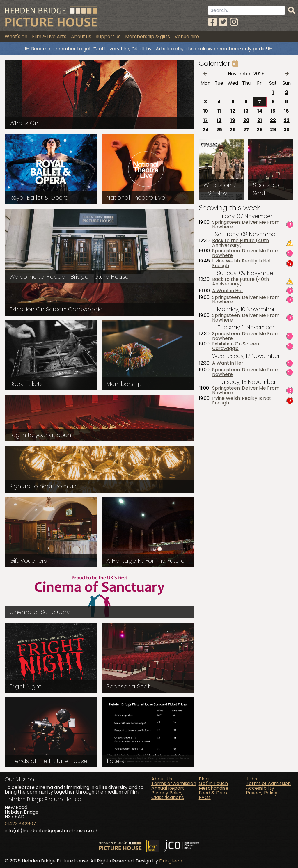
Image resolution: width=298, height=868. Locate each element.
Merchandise (214, 788)
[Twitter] (223, 22)
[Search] (292, 10)
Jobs (251, 779)
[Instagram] (234, 22)
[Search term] (246, 10)
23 (287, 120)
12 (233, 111)
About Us (162, 779)
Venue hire (187, 37)
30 (287, 130)
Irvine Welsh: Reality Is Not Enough (242, 263)
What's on (16, 37)
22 (273, 120)
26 (233, 130)
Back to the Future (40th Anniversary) (241, 243)
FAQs (205, 797)
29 (273, 130)
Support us (108, 37)
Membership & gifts (148, 37)
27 (246, 130)
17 (205, 120)
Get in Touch (213, 783)
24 (206, 130)
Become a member (54, 49)
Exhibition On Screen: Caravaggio (236, 346)
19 (233, 120)
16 (287, 111)
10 (206, 111)
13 (246, 111)
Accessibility (260, 788)
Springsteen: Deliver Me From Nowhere (246, 225)
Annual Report (168, 788)
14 (260, 111)
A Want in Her (228, 291)
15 (273, 111)
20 (246, 120)
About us (81, 37)
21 (260, 120)
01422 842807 (20, 824)
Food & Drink (213, 793)
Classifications (168, 797)
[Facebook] (212, 22)
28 (260, 130)
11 (219, 111)
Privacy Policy (167, 793)
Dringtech (171, 861)
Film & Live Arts (49, 37)
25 (219, 130)
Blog (204, 779)
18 (219, 120)
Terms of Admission (174, 783)
